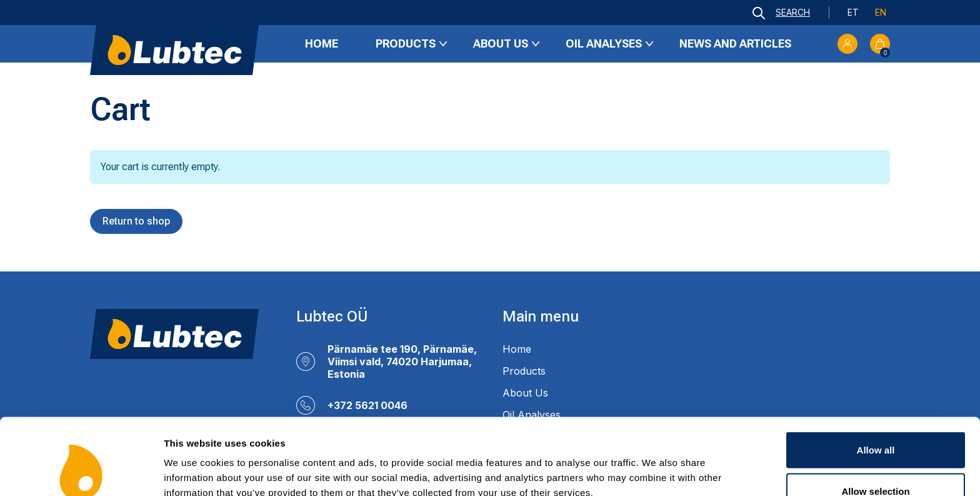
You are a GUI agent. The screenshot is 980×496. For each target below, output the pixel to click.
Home (322, 43)
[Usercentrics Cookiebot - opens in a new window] (81, 472)
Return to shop (136, 221)
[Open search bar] (781, 13)
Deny (876, 463)
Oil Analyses (604, 43)
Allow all (876, 381)
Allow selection (875, 422)
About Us (501, 43)
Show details (656, 464)
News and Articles (735, 43)
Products (406, 43)
